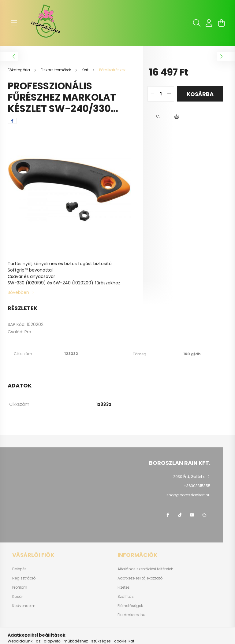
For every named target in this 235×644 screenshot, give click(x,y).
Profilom (20, 587)
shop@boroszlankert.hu (188, 495)
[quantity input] (161, 94)
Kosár (18, 597)
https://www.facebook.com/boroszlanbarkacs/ (168, 515)
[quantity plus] (169, 94)
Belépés (19, 569)
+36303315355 (197, 486)
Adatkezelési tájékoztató (140, 578)
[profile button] (209, 23)
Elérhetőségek (130, 606)
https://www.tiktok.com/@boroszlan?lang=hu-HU (180, 515)
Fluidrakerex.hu (131, 615)
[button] (158, 117)
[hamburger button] (14, 23)
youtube (192, 515)
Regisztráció (24, 578)
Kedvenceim (24, 606)
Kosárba (200, 94)
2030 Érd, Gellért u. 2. (192, 477)
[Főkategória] (19, 70)
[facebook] (12, 121)
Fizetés (124, 587)
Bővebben (18, 292)
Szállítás (126, 597)
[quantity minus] (152, 94)
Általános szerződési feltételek (145, 569)
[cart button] (221, 23)
